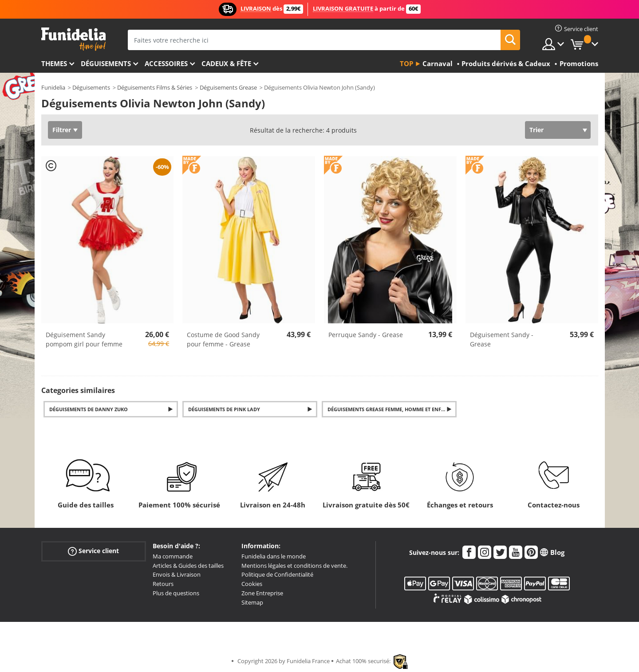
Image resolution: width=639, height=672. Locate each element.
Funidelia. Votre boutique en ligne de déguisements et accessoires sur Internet (73, 39)
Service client (93, 551)
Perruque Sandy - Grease (366, 335)
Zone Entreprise (262, 593)
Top (406, 63)
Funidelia (53, 87)
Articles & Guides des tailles (188, 566)
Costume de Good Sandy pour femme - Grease (223, 339)
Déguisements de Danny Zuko (89, 409)
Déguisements (106, 63)
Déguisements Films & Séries (155, 87)
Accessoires (166, 63)
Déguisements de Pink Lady (224, 409)
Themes (54, 63)
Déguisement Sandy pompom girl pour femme (84, 339)
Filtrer (62, 130)
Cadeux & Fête (226, 63)
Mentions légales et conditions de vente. (294, 566)
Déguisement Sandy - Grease (502, 339)
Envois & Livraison (177, 574)
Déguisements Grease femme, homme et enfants (391, 409)
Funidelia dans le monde (274, 556)
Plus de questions (176, 593)
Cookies (252, 584)
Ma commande (173, 556)
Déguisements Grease (228, 87)
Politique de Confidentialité (277, 574)
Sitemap (252, 602)
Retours (163, 584)
